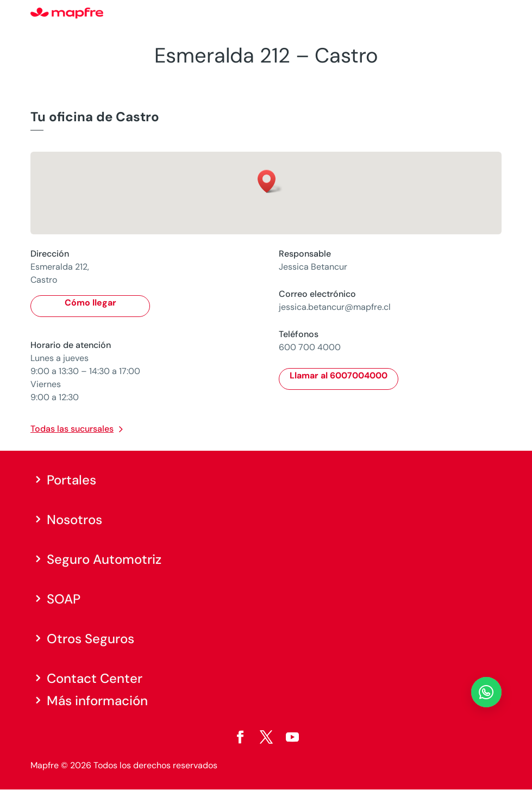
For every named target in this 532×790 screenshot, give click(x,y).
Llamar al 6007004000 (339, 375)
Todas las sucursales (72, 429)
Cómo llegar (90, 303)
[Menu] (495, 14)
